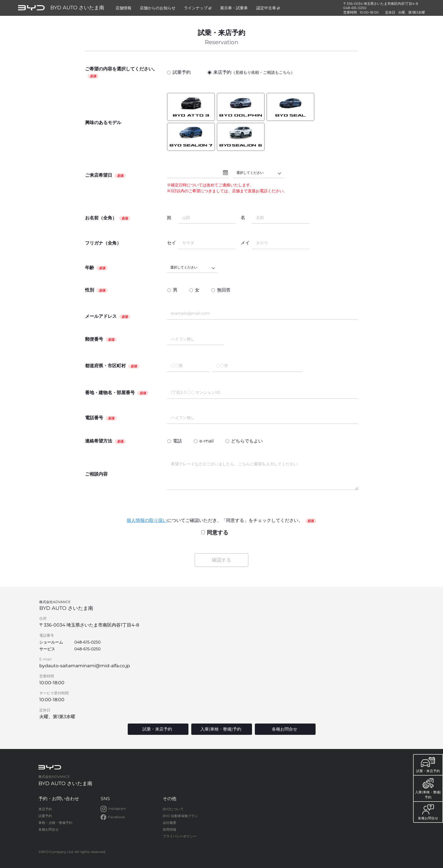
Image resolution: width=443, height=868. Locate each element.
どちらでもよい (247, 441)
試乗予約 (179, 72)
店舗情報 (123, 8)
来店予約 (251, 73)
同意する (215, 532)
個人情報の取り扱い (147, 520)
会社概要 (170, 823)
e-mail (207, 441)
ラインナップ (198, 8)
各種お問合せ (49, 829)
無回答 (224, 290)
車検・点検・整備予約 (55, 823)
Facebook (113, 817)
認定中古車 (268, 8)
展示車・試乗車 (234, 8)
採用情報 (170, 829)
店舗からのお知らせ (158, 8)
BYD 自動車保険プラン (180, 816)
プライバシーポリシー (180, 836)
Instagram (113, 809)
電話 (177, 441)
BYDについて (173, 809)
